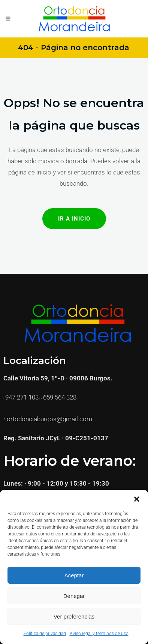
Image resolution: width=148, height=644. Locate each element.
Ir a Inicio (74, 219)
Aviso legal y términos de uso (99, 634)
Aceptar (74, 575)
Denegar (74, 596)
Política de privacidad (45, 634)
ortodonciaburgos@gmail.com (49, 419)
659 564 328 (60, 397)
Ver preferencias (74, 616)
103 (34, 397)
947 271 (17, 397)
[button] (137, 499)
